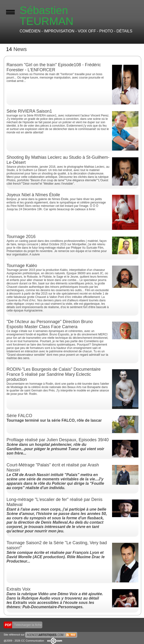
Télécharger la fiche (28, 625)
